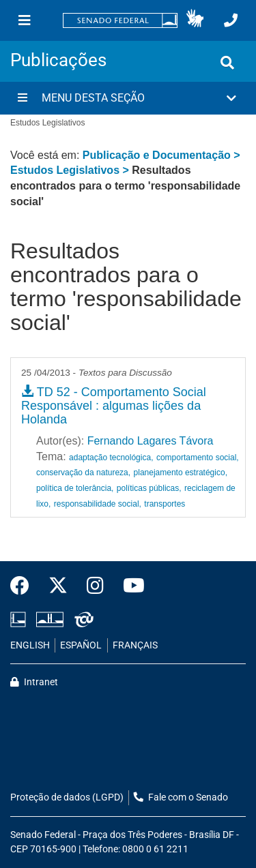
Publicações (58, 60)
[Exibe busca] (227, 63)
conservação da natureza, (83, 473)
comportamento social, (198, 458)
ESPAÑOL (81, 645)
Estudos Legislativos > (71, 170)
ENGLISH (30, 645)
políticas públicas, (149, 488)
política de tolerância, (75, 488)
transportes (165, 504)
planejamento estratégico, (181, 473)
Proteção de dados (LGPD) (67, 797)
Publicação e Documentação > (161, 155)
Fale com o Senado (181, 797)
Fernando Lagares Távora (151, 441)
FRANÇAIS (135, 645)
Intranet (34, 682)
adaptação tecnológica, (111, 458)
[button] (195, 20)
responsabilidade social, (98, 504)
